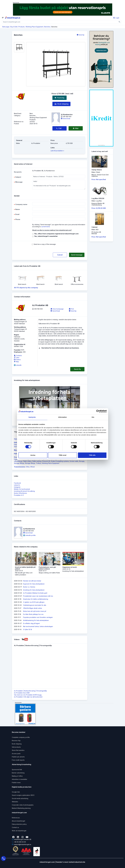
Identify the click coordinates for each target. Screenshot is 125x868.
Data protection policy (19, 824)
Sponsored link (17, 770)
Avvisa (33, 455)
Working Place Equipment (34, 27)
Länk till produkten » (57, 151)
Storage (82, 461)
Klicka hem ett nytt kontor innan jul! (35, 611)
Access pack (16, 754)
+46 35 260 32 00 (19, 842)
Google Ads (16, 792)
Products (22, 27)
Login (116, 18)
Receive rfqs (16, 741)
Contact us (15, 827)
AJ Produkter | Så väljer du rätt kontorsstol (28, 697)
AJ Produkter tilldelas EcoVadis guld (35, 593)
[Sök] (120, 22)
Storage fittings (19, 463)
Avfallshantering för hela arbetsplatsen (36, 620)
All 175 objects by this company (26, 288)
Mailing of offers (17, 776)
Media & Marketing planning (21, 808)
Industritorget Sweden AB (22, 839)
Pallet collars (27, 461)
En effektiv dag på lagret (31, 623)
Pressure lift (46, 461)
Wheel (32, 467)
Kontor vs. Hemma (29, 587)
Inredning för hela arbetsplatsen (34, 590)
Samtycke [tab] (32, 417)
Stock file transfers (18, 750)
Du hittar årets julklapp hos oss (33, 614)
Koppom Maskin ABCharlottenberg (98, 204)
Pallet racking (37, 461)
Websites (15, 802)
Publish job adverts (18, 757)
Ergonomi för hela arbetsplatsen (34, 584)
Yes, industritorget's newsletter (46, 236)
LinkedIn (18, 365)
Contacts (18, 356)
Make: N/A (95, 230)
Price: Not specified (99, 179)
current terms (46, 227)
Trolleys (39, 463)
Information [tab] (63, 417)
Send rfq (77, 369)
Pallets (17, 454)
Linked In (17, 485)
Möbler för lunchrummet (22, 489)
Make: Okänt (96, 172)
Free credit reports (18, 760)
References (16, 818)
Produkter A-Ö (19, 495)
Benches (47, 27)
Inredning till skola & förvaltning (24, 491)
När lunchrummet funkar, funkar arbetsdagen (38, 626)
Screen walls (74, 461)
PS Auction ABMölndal (96, 233)
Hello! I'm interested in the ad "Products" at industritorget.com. (59, 185)
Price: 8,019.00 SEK (99, 208)
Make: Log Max (97, 201)
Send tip (81, 35)
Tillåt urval (62, 455)
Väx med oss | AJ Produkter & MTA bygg (28, 695)
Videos (17, 360)
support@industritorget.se (21, 844)
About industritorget (18, 821)
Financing (60, 98)
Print (71, 309)
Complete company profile (21, 737)
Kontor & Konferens (20, 493)
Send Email (66, 119)
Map (16, 362)
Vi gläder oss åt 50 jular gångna (34, 602)
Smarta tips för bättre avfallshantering (36, 599)
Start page (6, 27)
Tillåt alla (92, 455)
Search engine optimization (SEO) (23, 795)
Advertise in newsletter (20, 779)
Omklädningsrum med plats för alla (35, 605)
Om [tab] (93, 417)
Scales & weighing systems (60, 461)
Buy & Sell (14, 27)
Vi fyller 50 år (28, 629)
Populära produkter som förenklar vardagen (38, 617)
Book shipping (61, 104)
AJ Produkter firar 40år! (22, 693)
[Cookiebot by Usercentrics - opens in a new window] (98, 411)
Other (28, 467)
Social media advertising (20, 798)
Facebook (17, 483)
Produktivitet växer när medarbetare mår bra (38, 596)
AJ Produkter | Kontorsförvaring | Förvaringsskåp (30, 691)
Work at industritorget (19, 831)
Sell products (16, 747)
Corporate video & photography (23, 805)
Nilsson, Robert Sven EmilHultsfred (100, 175)
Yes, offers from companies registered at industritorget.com (56, 234)
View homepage (57, 309)
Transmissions (20, 467)
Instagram (17, 487)
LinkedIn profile (29, 535)
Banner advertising (18, 773)
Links (17, 358)
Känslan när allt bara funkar (32, 581)
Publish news (16, 783)
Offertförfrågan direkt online (33, 608)
